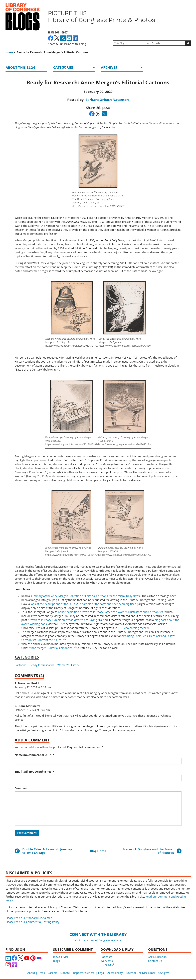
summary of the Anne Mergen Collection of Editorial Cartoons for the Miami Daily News (85, 596)
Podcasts (106, 957)
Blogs (56, 961)
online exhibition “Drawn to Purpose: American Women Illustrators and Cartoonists (111, 612)
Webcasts (107, 961)
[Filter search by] (132, 43)
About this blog (21, 68)
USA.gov (163, 973)
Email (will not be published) (35, 772)
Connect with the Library (98, 934)
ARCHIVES (109, 67)
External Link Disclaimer (140, 973)
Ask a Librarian (157, 957)
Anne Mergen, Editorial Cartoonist (51, 648)
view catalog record (136, 628)
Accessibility (115, 973)
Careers (53, 973)
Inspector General (84, 973)
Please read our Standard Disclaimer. (29, 918)
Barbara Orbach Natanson (107, 100)
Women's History (68, 665)
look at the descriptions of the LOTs (53, 604)
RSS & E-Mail (61, 957)
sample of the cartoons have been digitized (109, 604)
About (31, 973)
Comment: (22, 788)
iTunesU (107, 965)
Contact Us (155, 961)
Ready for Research (42, 665)
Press (41, 973)
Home (9, 52)
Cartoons (21, 665)
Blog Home (98, 851)
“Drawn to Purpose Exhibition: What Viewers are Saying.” (63, 620)
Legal (101, 973)
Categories (63, 67)
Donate (65, 973)
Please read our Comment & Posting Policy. (33, 922)
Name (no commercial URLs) (35, 755)
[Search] (168, 43)
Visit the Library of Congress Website (98, 940)
